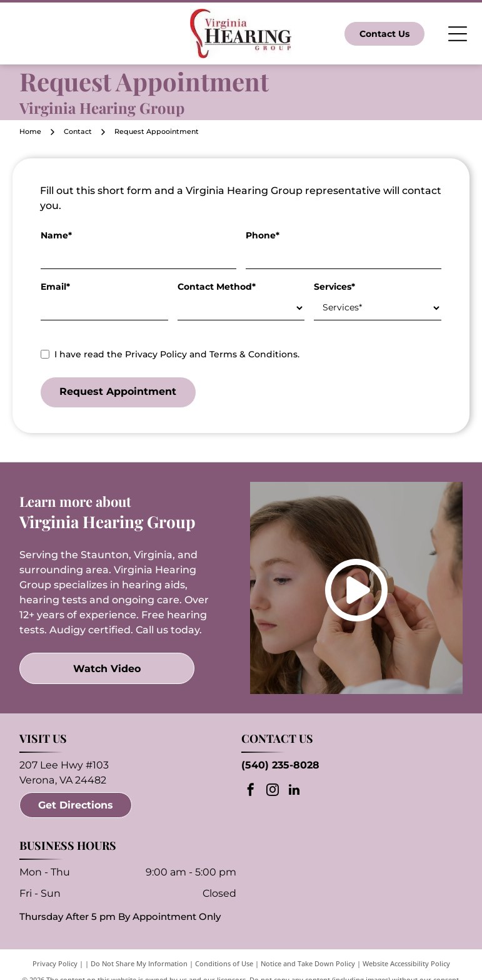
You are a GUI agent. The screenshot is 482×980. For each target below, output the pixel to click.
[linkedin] (294, 791)
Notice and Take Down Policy (308, 963)
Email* (55, 287)
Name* (56, 235)
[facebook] (251, 791)
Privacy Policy (55, 963)
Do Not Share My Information (139, 963)
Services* (334, 287)
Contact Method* (217, 287)
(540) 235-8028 (280, 765)
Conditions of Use (224, 963)
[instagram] (273, 791)
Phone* (263, 235)
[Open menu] (458, 34)
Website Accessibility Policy (406, 963)
